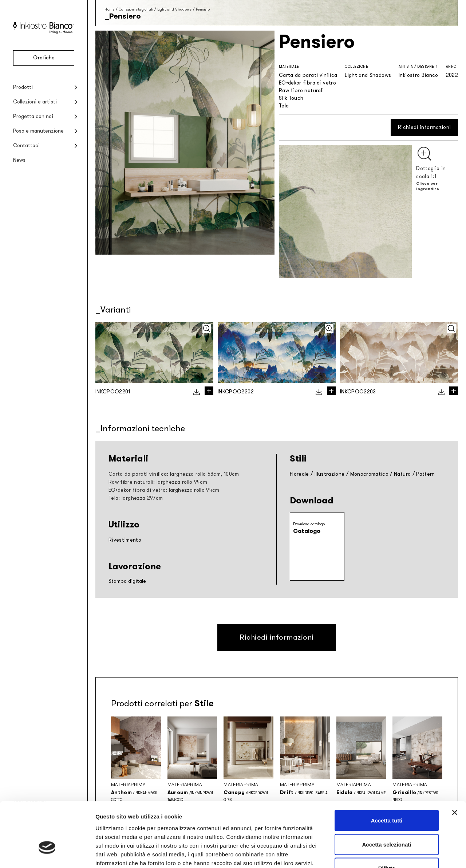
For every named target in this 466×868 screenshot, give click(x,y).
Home (109, 9)
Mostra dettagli (383, 854)
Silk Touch (291, 98)
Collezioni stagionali (136, 9)
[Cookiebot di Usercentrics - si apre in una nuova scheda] (47, 854)
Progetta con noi (33, 116)
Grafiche (44, 58)
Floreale (299, 474)
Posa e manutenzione (38, 131)
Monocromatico (370, 474)
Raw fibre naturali (301, 91)
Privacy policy (115, 823)
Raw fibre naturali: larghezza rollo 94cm (158, 482)
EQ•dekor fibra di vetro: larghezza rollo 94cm (164, 490)
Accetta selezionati (386, 796)
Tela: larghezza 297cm (136, 498)
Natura (402, 474)
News (19, 160)
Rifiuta (387, 820)
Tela (284, 106)
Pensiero (203, 9)
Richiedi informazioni (424, 127)
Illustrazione (330, 474)
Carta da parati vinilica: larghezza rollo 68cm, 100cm (174, 474)
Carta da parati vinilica (308, 75)
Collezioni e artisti (35, 102)
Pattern (425, 474)
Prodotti (23, 87)
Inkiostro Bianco (418, 75)
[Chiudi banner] (455, 765)
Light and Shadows (175, 9)
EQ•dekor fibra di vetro (307, 83)
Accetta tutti (387, 772)
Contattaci (26, 146)
